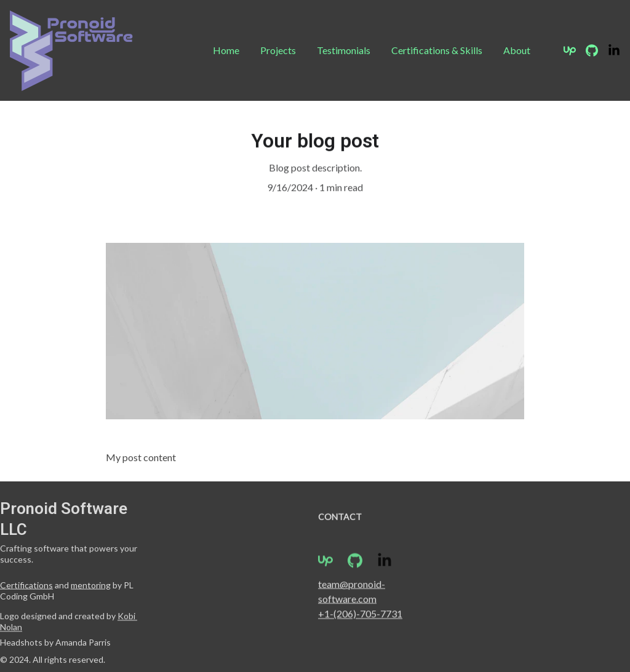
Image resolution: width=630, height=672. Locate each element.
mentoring (91, 586)
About (517, 50)
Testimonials (344, 50)
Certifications (26, 586)
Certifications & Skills (437, 50)
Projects (278, 50)
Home (226, 50)
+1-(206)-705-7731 (360, 615)
